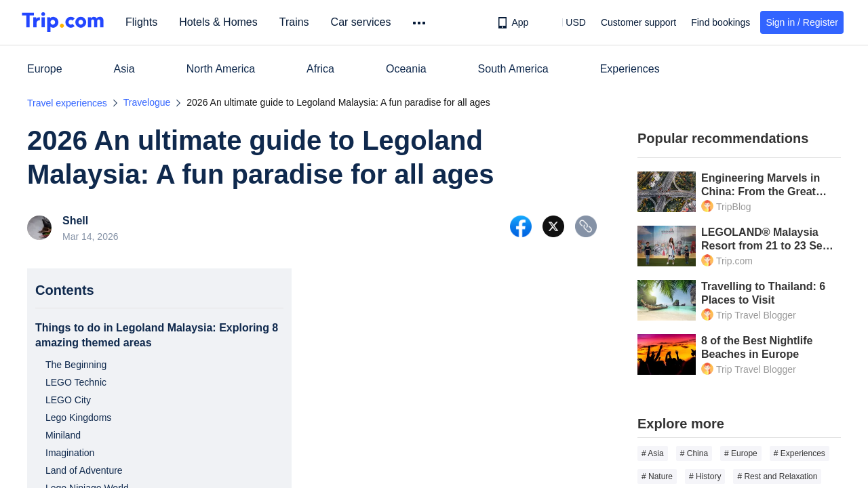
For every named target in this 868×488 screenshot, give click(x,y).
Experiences (630, 69)
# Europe (741, 453)
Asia (124, 69)
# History (705, 476)
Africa (320, 69)
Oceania (406, 69)
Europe (45, 69)
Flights (143, 22)
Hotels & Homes (220, 22)
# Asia (653, 453)
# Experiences (800, 453)
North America (221, 69)
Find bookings (721, 22)
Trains (296, 22)
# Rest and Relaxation (777, 476)
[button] (566, 22)
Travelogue (147, 102)
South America (513, 69)
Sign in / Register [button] (802, 22)
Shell (75, 221)
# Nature (657, 476)
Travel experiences (67, 103)
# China (694, 453)
